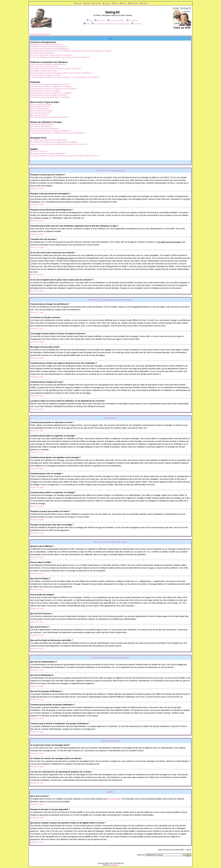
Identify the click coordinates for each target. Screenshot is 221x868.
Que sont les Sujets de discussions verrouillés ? (50, 117)
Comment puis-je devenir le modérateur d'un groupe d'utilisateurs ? (58, 133)
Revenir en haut (37, 189)
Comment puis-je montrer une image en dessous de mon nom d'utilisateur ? (61, 73)
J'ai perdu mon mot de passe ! (43, 53)
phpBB (106, 863)
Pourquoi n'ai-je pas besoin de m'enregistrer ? (49, 47)
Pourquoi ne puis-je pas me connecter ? (47, 44)
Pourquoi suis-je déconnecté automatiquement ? (50, 49)
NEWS (87, 3)
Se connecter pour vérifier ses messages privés (111, 24)
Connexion (137, 24)
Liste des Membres (116, 20)
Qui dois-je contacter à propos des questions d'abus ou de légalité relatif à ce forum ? (65, 156)
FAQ (90, 20)
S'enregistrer (133, 20)
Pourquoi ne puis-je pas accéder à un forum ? (49, 95)
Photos (124, 3)
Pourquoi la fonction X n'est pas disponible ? (48, 154)
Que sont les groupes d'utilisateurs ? (45, 129)
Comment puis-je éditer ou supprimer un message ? (52, 87)
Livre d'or (97, 3)
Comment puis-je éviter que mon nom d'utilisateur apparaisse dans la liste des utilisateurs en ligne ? (71, 51)
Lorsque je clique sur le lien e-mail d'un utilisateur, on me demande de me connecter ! (65, 77)
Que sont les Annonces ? (41, 113)
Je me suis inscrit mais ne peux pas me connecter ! (51, 55)
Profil (87, 24)
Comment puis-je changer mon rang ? (46, 75)
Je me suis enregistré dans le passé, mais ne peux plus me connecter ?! (60, 57)
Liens (116, 3)
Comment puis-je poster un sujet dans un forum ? (51, 84)
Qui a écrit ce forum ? (39, 151)
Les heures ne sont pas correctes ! (45, 67)
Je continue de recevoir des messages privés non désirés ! (54, 142)
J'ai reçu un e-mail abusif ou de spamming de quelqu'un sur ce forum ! (59, 144)
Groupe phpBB (115, 799)
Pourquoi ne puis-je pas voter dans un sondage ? (50, 97)
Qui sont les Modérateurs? (41, 126)
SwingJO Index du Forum (40, 34)
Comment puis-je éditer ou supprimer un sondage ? (51, 93)
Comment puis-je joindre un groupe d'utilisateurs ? (51, 131)
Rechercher (134, 3)
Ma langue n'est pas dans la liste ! (44, 71)
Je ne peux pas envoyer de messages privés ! (49, 140)
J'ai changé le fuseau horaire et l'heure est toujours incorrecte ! (56, 69)
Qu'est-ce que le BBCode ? (42, 104)
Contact (107, 3)
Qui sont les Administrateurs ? (43, 124)
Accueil (79, 3)
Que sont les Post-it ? (39, 115)
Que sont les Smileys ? (40, 109)
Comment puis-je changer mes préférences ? (49, 64)
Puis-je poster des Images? (42, 111)
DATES (144, 3)
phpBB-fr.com (115, 865)
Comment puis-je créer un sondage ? (46, 91)
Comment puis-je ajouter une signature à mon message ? (54, 89)
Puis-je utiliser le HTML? (40, 106)
